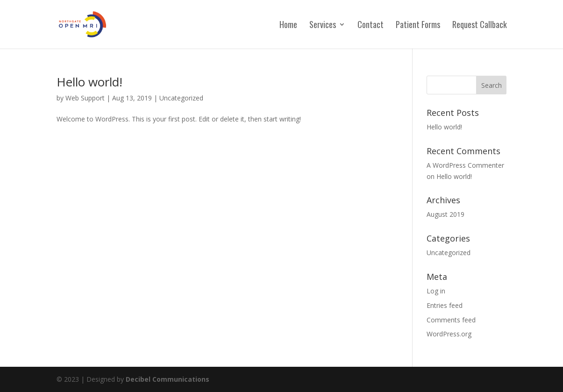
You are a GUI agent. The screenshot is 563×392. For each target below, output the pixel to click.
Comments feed (451, 320)
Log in (436, 291)
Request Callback (480, 26)
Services (323, 26)
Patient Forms (418, 26)
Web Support (85, 98)
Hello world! (89, 82)
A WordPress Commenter (465, 165)
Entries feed (445, 305)
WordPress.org (449, 334)
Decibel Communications (167, 379)
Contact (371, 26)
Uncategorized (181, 98)
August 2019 (445, 214)
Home (288, 26)
